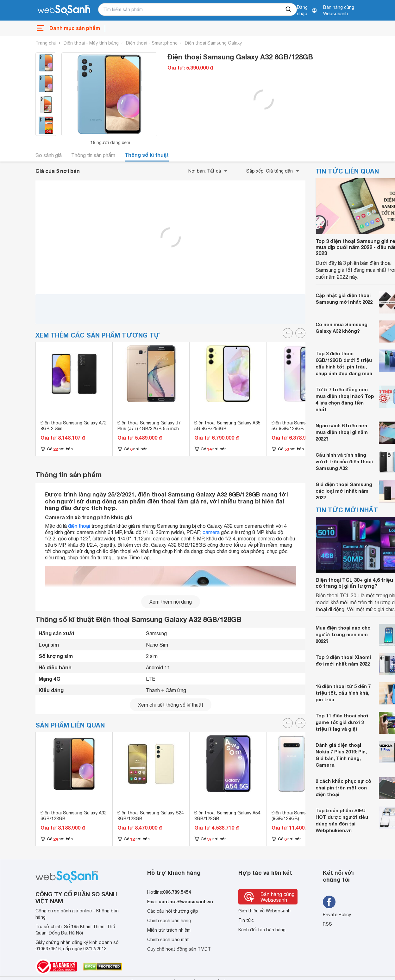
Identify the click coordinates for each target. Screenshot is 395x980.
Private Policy (337, 915)
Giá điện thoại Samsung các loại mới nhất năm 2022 (344, 491)
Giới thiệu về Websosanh (264, 911)
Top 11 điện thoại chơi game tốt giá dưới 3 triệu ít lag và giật (342, 722)
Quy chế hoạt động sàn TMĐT (179, 949)
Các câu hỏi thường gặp (173, 911)
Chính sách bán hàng (169, 921)
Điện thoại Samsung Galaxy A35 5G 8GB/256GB (227, 426)
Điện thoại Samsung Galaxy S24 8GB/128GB (151, 816)
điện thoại (79, 526)
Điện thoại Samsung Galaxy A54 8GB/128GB (227, 816)
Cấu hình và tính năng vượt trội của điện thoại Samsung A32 (344, 461)
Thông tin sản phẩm (93, 155)
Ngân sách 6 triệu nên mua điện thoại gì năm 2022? (342, 432)
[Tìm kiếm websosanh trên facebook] (329, 902)
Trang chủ (46, 43)
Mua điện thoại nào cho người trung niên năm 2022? (343, 634)
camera (211, 532)
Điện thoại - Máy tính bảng (91, 43)
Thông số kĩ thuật (147, 155)
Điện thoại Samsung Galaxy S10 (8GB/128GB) (305, 816)
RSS (327, 924)
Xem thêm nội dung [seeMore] (171, 602)
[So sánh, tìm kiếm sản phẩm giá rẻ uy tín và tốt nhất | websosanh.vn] (64, 10)
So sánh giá (49, 155)
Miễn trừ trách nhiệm (169, 930)
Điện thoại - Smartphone (152, 43)
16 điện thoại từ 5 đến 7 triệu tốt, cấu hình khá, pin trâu (343, 693)
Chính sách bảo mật (168, 940)
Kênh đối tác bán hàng (262, 930)
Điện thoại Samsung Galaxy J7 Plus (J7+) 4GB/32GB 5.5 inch (149, 426)
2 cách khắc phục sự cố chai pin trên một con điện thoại (343, 788)
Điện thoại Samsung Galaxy (213, 43)
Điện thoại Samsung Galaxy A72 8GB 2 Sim (74, 426)
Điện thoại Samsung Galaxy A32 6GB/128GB (74, 816)
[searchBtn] (289, 9)
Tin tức (246, 920)
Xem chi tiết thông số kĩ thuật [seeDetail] (171, 705)
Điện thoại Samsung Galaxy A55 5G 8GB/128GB (305, 426)
